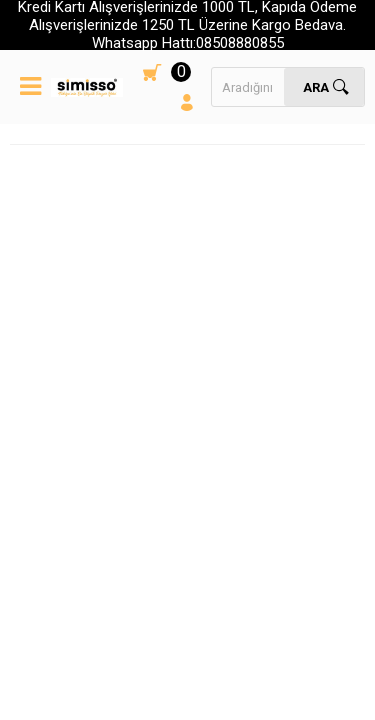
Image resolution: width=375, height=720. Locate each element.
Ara (316, 87)
